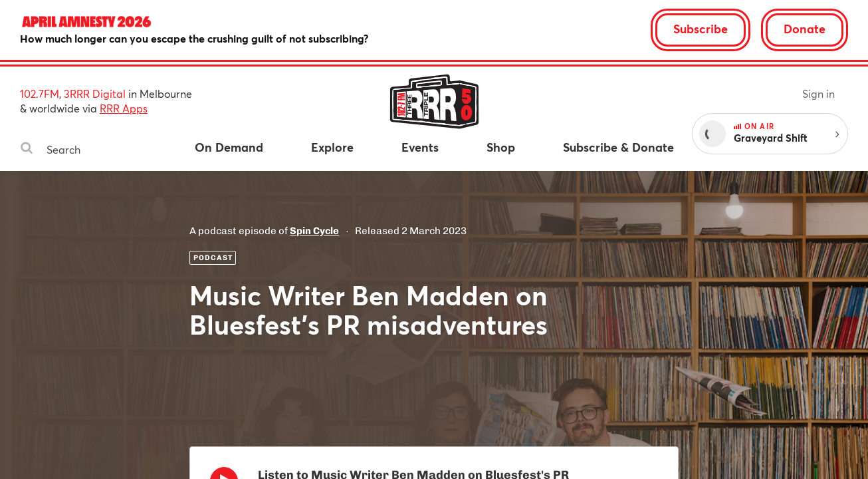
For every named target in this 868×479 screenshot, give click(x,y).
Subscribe (701, 29)
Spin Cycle (314, 231)
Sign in (818, 93)
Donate (805, 29)
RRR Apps (124, 108)
